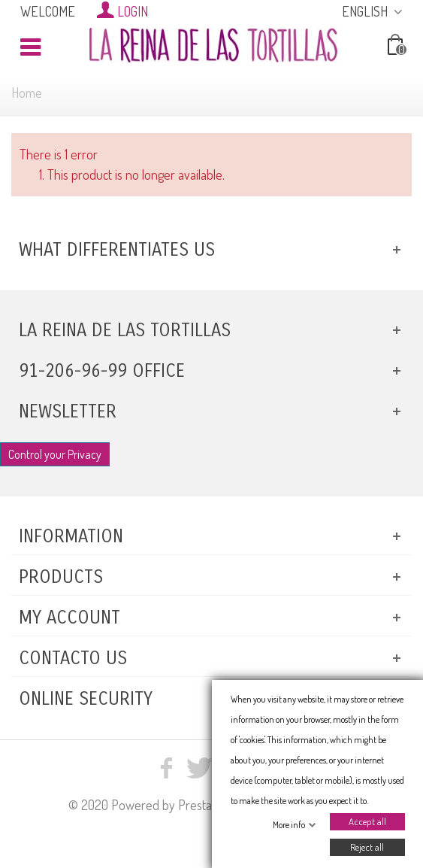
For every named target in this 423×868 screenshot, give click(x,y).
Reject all (367, 847)
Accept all (367, 821)
